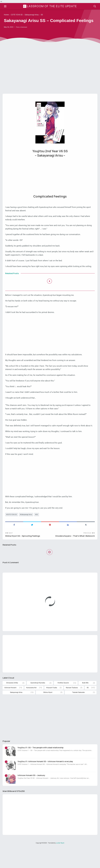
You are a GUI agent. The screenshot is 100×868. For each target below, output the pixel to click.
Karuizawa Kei (32, 708)
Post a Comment (22, 34)
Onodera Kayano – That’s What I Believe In (74, 555)
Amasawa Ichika (12, 703)
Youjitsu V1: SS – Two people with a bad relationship (40, 769)
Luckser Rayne (60, 864)
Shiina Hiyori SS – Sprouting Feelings (23, 555)
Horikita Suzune (63, 703)
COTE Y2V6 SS (12, 533)
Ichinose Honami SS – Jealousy (31, 796)
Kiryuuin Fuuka (51, 708)
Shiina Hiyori (48, 713)
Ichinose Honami (11, 708)
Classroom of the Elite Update (50, 6)
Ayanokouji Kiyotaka (38, 703)
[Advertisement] (50, 76)
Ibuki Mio (85, 703)
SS (39, 533)
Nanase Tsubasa (72, 708)
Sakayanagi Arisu (28, 533)
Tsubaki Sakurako (78, 713)
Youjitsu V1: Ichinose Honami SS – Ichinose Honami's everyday (45, 783)
